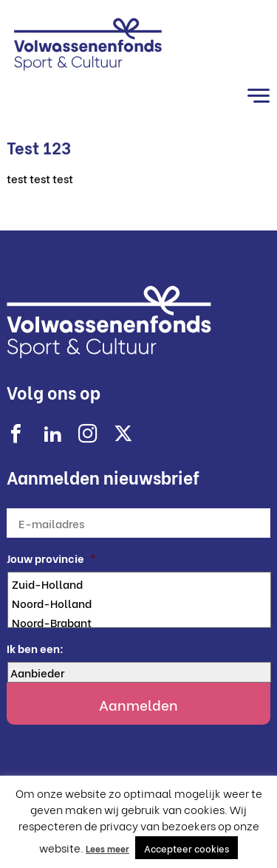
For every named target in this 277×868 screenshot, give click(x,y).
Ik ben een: (35, 648)
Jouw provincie (51, 558)
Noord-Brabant (140, 622)
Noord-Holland (140, 603)
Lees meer (107, 848)
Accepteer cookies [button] (187, 848)
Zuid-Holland (140, 584)
